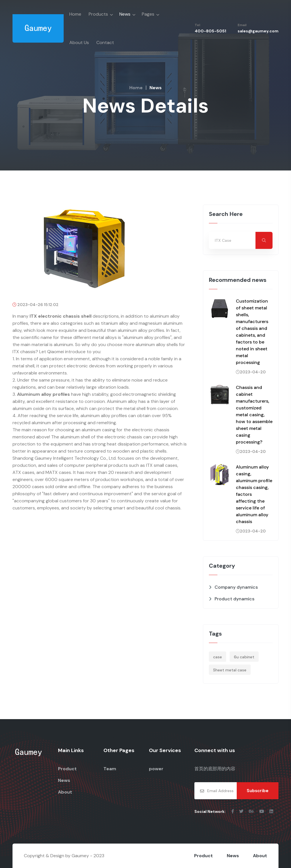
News (125, 14)
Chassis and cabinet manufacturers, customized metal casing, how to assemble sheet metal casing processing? (254, 415)
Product (67, 769)
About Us (79, 42)
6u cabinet (244, 657)
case (218, 657)
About (65, 792)
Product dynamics (234, 599)
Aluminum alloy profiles (43, 394)
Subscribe (258, 791)
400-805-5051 (210, 31)
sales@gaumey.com (258, 31)
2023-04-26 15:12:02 (36, 305)
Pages (148, 14)
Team (110, 769)
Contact (105, 42)
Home (75, 14)
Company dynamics (236, 587)
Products (98, 14)
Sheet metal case (230, 670)
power (156, 769)
